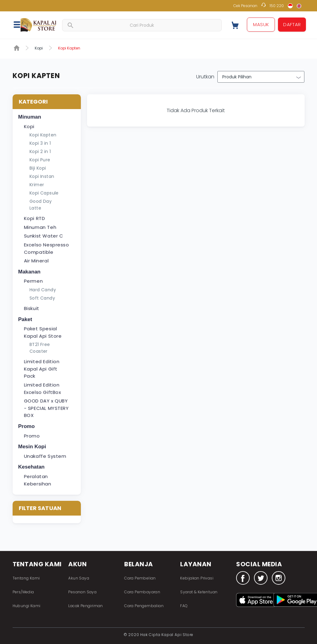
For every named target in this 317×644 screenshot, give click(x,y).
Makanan (29, 272)
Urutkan (205, 77)
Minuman (30, 117)
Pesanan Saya (82, 592)
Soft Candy (42, 298)
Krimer (37, 185)
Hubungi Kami (27, 606)
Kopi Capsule (44, 193)
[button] (20, 24)
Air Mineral (36, 261)
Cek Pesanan (245, 6)
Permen (34, 281)
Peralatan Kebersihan (38, 480)
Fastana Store (38, 25)
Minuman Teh (40, 227)
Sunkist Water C (44, 236)
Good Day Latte (41, 205)
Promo (26, 426)
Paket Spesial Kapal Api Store (43, 332)
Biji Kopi (38, 168)
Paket (25, 319)
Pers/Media (23, 592)
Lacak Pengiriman (85, 606)
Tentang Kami (26, 578)
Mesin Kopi (32, 447)
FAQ (184, 606)
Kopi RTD (35, 218)
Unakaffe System (45, 456)
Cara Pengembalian (144, 606)
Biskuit (32, 308)
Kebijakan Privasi (197, 578)
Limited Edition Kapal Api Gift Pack (42, 369)
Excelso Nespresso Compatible (47, 248)
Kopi (39, 48)
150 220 (277, 6)
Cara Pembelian (140, 578)
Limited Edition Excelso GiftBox (43, 389)
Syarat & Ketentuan (199, 592)
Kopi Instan (42, 176)
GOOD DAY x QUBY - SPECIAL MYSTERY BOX (46, 408)
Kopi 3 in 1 (40, 143)
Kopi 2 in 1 (40, 151)
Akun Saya (79, 578)
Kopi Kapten (43, 135)
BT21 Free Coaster (40, 348)
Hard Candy (43, 290)
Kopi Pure (40, 160)
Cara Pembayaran (142, 592)
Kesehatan (31, 467)
